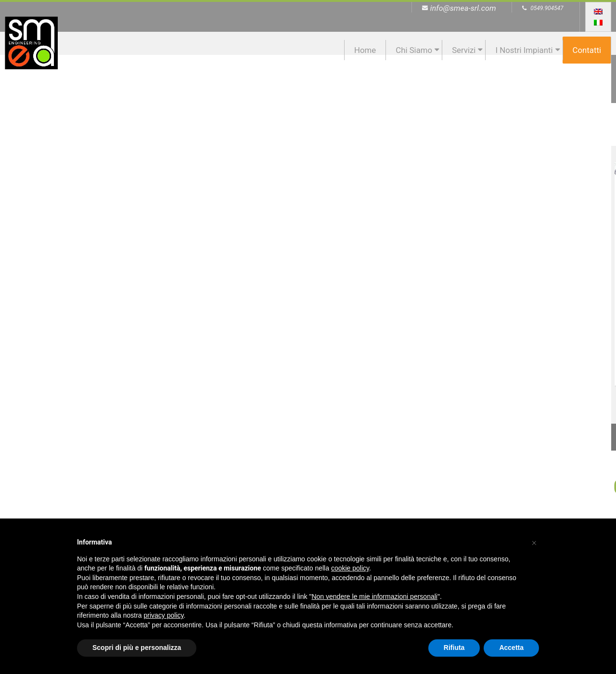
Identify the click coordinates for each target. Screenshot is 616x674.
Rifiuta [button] (454, 648)
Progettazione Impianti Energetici (80, 249)
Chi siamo (414, 50)
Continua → (80, 352)
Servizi (464, 50)
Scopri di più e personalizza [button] (137, 648)
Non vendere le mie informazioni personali (374, 596)
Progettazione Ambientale (232, 249)
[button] (534, 542)
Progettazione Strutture (535, 249)
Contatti (587, 50)
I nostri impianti (524, 50)
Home (365, 50)
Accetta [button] (511, 648)
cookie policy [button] (350, 568)
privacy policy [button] (164, 615)
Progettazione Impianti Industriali (384, 249)
